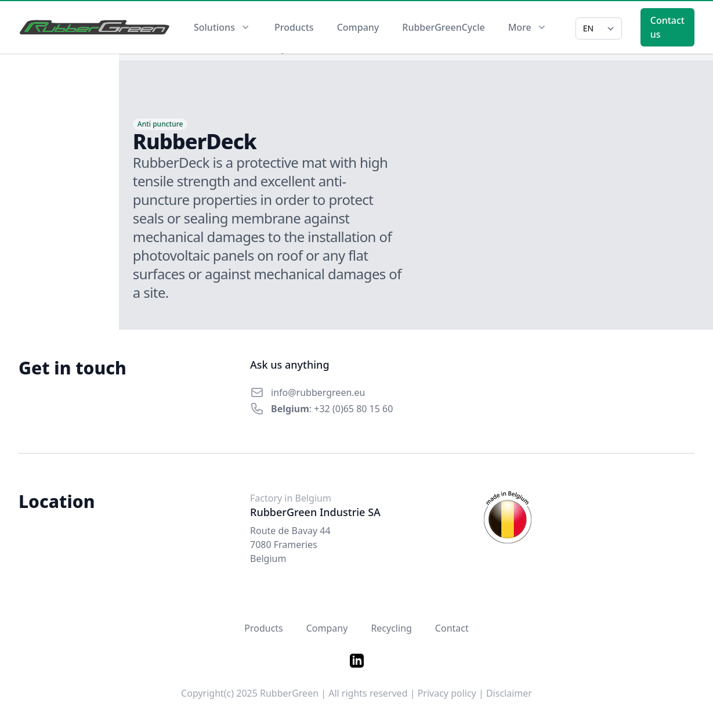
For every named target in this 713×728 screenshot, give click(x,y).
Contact (452, 628)
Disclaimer (509, 693)
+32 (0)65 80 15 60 (353, 409)
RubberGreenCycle (443, 27)
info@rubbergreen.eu (318, 392)
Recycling (391, 628)
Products (294, 27)
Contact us (667, 27)
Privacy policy (447, 693)
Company (358, 27)
